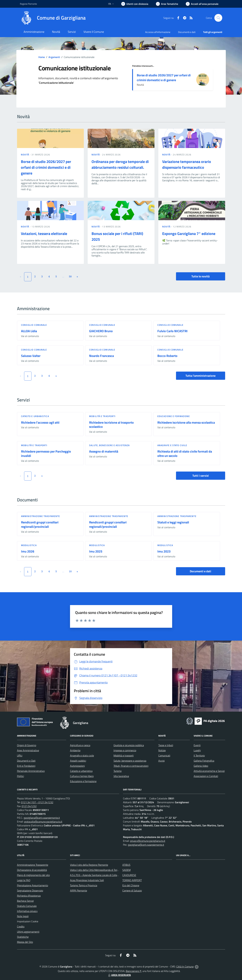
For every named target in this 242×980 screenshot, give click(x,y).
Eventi (197, 745)
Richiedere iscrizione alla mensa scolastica (186, 422)
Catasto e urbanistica (35, 416)
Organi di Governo (27, 745)
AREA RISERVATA (119, 975)
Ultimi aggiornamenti (28, 932)
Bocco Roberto (167, 356)
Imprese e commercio (125, 750)
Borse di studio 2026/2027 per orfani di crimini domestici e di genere (164, 78)
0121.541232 (29, 806)
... (63, 276)
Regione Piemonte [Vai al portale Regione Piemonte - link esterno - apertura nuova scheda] (28, 4)
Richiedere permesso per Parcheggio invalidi (46, 454)
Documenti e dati (200, 571)
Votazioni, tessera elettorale (44, 234)
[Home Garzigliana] (53, 18)
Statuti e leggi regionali (173, 522)
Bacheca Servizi (25, 901)
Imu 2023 (164, 551)
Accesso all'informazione (158, 32)
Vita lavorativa (121, 776)
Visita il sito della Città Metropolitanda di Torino (95, 870)
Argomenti (54, 57)
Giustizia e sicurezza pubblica (129, 745)
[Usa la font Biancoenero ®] (135, 4)
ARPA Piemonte (79, 890)
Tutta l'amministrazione (200, 376)
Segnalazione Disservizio (30, 890)
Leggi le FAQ (24, 880)
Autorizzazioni (77, 766)
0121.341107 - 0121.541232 (37, 802)
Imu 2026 (28, 551)
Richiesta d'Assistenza (29, 896)
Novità (25, 155)
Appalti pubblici (78, 761)
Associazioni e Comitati (206, 776)
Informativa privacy (27, 911)
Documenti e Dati (26, 761)
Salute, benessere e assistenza (109, 445)
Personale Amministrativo (31, 771)
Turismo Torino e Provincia (84, 885)
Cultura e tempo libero (82, 776)
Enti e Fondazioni (26, 766)
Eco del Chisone (131, 885)
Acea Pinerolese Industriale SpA (87, 880)
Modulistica (29, 545)
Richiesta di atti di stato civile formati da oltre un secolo (185, 454)
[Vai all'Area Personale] (202, 4)
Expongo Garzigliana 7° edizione (189, 234)
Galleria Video (201, 766)
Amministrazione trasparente (41, 516)
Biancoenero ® (134, 971)
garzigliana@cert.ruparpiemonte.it (42, 818)
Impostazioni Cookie (28, 921)
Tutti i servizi (201, 476)
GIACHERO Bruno (101, 331)
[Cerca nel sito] (218, 18)
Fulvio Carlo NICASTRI (172, 331)
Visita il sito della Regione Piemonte (89, 865)
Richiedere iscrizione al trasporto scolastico (111, 425)
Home (42, 57)
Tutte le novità (200, 276)
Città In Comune (185, 967)
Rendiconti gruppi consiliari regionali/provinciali (40, 524)
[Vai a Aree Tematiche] (167, 4)
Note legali (23, 916)
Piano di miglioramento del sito (33, 875)
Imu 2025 (96, 551)
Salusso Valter (31, 356)
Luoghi (197, 750)
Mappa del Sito (25, 942)
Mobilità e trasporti (102, 416)
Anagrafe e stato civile (172, 445)
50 (70, 276)
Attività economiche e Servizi (209, 771)
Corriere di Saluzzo (132, 890)
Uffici (20, 755)
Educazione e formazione (174, 416)
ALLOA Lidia (29, 331)
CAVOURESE (129, 875)
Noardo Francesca (101, 356)
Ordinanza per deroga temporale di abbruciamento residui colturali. (120, 164)
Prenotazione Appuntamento (33, 885)
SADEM (126, 870)
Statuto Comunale (27, 906)
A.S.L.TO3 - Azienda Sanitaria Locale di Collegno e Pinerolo (101, 875)
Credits (21, 926)
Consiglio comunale (34, 325)
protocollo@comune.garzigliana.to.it (43, 822)
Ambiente (75, 750)
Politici (20, 776)
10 (70, 571)
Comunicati (164, 755)
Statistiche (23, 937)
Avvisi (161, 761)
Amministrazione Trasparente (33, 865)
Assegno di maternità (104, 451)
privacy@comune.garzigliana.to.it (148, 841)
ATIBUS (126, 865)
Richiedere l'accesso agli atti (40, 422)
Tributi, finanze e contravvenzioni (131, 766)
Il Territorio (199, 755)
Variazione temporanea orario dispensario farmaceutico (187, 164)
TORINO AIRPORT (132, 880)
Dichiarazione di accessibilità (32, 870)
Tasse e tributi (166, 745)
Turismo (118, 771)
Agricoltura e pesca (80, 745)
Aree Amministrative (28, 750)
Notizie (162, 750)
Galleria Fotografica (204, 761)
